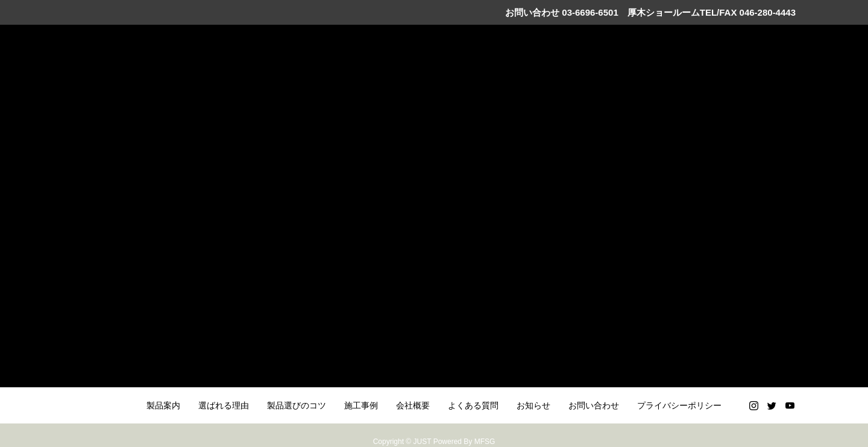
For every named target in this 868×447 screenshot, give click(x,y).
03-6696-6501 (589, 12)
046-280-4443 (768, 12)
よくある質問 (473, 405)
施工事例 (361, 405)
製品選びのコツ (297, 405)
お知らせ (533, 405)
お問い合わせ (594, 405)
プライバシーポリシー (679, 405)
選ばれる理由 (224, 405)
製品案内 (163, 405)
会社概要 (413, 405)
